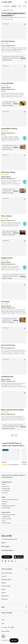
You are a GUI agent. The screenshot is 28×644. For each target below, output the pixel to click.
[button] (8, 15)
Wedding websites (6, 579)
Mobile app (4, 599)
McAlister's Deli (5, 486)
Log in (4, 543)
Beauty (25, 6)
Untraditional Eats (6, 489)
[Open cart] (26, 2)
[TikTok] (16, 562)
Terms (3, 624)
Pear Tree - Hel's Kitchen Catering (10, 499)
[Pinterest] (6, 562)
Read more (23, 58)
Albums (4, 593)
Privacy (3, 620)
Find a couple (6, 547)
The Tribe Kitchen (6, 491)
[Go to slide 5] (16, 38)
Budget (3, 589)
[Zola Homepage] (8, 2)
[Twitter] (10, 562)
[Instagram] (13, 562)
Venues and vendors (7, 573)
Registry (4, 583)
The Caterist (5, 502)
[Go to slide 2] (13, 38)
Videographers (7, 6)
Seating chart (5, 596)
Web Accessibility (0, 0)
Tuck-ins (4, 521)
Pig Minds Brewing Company (9, 506)
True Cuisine (5, 493)
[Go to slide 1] (12, 38)
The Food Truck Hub (7, 519)
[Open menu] (2, 2)
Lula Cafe (4, 504)
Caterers (14, 6)
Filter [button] (14, 640)
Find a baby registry (8, 550)
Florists (20, 6)
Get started (7, 557)
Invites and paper (6, 586)
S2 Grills (4, 484)
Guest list (4, 576)
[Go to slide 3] (14, 38)
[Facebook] (3, 562)
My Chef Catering (6, 508)
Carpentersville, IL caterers (7, 10)
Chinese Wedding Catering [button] (16, 13)
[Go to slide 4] (15, 38)
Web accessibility (5, 631)
